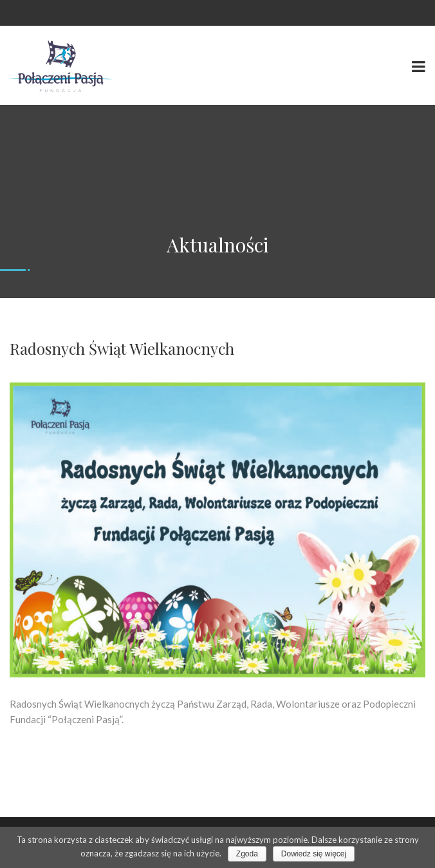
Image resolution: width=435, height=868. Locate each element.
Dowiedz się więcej (314, 854)
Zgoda (247, 854)
